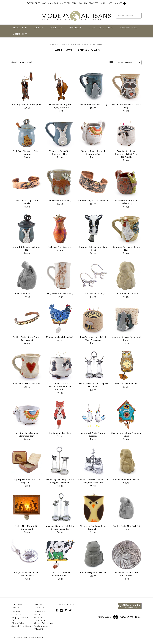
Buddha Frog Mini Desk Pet (93, 573)
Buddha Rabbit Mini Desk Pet (126, 480)
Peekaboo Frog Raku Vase (60, 247)
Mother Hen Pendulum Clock (60, 337)
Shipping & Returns (20, 617)
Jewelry (39, 28)
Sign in (82, 3)
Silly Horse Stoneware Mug (60, 293)
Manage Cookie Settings (36, 637)
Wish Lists (107, 3)
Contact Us (16, 615)
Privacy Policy (18, 623)
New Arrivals (20, 28)
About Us (16, 612)
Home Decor (75, 28)
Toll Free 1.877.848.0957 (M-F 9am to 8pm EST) (52, 3)
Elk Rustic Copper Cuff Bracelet (93, 200)
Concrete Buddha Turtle (27, 293)
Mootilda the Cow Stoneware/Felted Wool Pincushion (60, 387)
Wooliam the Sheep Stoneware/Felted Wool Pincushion (126, 154)
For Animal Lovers (75, 44)
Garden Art (56, 28)
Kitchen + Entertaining (101, 28)
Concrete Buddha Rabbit (126, 293)
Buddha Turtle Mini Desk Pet (126, 526)
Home (52, 44)
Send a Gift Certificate (21, 626)
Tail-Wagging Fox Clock (60, 433)
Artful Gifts (20, 34)
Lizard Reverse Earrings (93, 293)
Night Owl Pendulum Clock (126, 384)
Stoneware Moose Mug (60, 200)
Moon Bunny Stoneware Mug (93, 105)
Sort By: (120, 62)
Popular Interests (130, 28)
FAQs (14, 620)
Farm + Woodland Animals (94, 44)
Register (94, 3)
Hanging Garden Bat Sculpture (27, 105)
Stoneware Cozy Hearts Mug (27, 384)
